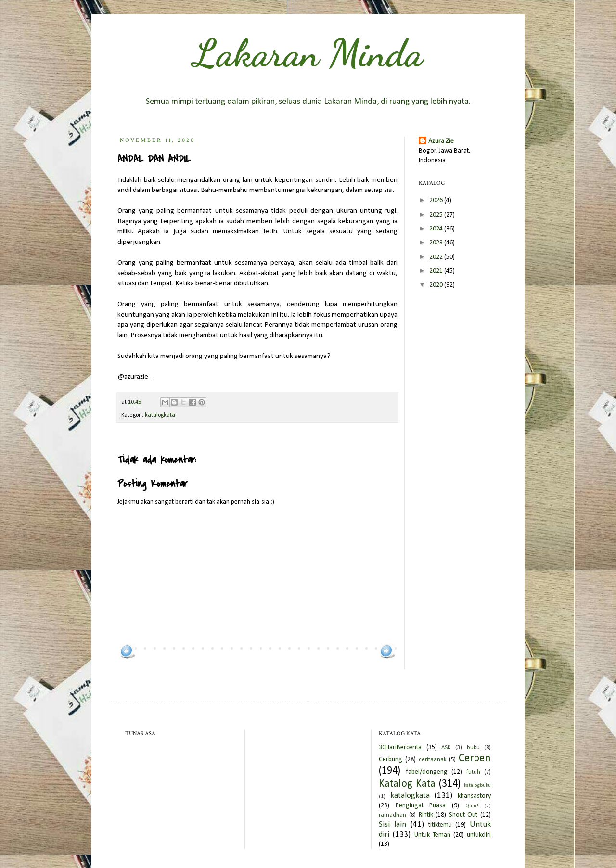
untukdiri (479, 835)
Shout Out (463, 815)
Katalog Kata (407, 784)
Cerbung (391, 759)
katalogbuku (477, 785)
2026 (437, 200)
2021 (437, 271)
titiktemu (440, 825)
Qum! (472, 806)
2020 (437, 285)
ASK (446, 748)
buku (473, 748)
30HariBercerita (400, 747)
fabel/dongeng (427, 772)
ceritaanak (433, 760)
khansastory (474, 796)
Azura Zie (441, 141)
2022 (437, 257)
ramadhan (392, 815)
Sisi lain (392, 824)
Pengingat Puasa (421, 806)
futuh (473, 772)
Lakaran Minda (308, 53)
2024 (437, 229)
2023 (437, 243)
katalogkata (160, 415)
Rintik (426, 815)
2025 (437, 215)
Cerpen (475, 759)
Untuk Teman (432, 835)
